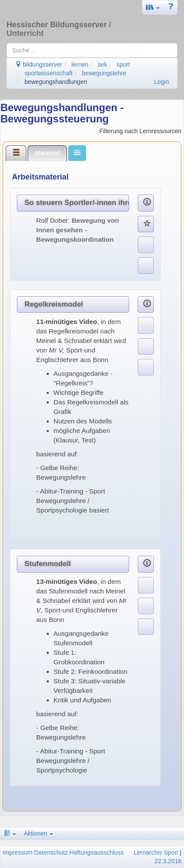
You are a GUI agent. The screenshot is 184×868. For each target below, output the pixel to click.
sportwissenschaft (49, 73)
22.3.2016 (168, 861)
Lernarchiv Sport (156, 852)
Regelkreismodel (54, 304)
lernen (80, 64)
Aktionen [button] (38, 833)
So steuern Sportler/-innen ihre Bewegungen (77, 203)
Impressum (17, 852)
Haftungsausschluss (97, 852)
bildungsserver (39, 64)
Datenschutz (51, 852)
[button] (153, 7)
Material (47, 153)
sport (123, 64)
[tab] (16, 153)
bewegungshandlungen (56, 82)
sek (102, 64)
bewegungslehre (104, 73)
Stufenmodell (48, 564)
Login (162, 82)
